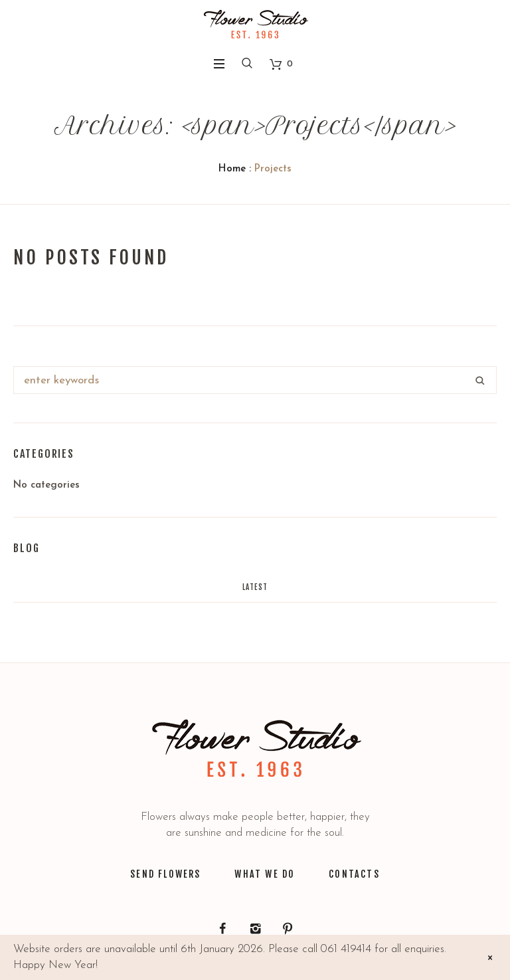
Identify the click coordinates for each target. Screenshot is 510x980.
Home (232, 169)
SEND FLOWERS (165, 874)
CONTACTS (354, 874)
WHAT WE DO (265, 874)
